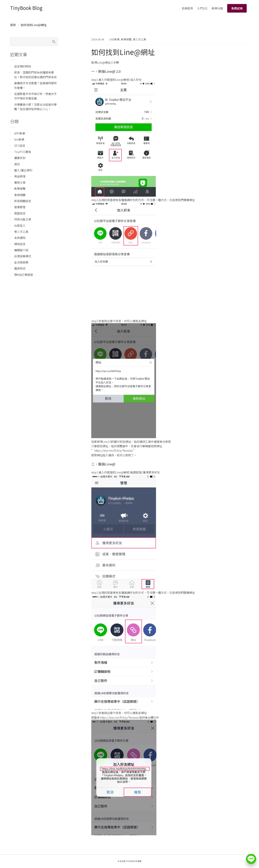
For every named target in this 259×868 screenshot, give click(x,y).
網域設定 (20, 244)
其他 (17, 164)
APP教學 (20, 133)
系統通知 (20, 238)
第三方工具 (140, 39)
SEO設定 (20, 146)
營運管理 (20, 207)
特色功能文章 (23, 219)
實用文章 (20, 182)
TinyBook (131, 861)
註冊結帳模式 (23, 256)
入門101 (202, 8)
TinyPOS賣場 (23, 152)
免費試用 (237, 8)
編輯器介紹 (21, 250)
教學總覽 (126, 39)
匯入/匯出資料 (23, 170)
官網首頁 (187, 8)
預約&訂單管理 (24, 275)
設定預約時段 (23, 66)
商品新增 (20, 176)
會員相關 (20, 195)
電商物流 (20, 268)
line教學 (114, 39)
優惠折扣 (20, 158)
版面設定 (20, 213)
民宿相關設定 (23, 201)
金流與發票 (21, 262)
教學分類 (217, 8)
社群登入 (20, 226)
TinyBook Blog (26, 8)
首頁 (13, 25)
